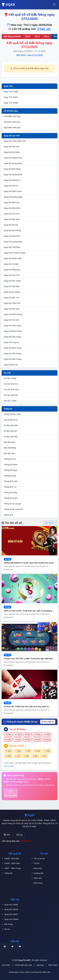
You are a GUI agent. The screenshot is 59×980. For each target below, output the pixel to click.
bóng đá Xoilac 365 (42, 972)
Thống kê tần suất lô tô (13, 509)
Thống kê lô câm (11, 481)
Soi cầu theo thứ (11, 384)
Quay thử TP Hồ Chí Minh (15, 253)
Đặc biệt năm (9, 453)
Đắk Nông (21, 55)
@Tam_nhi (44, 29)
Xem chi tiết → (10, 766)
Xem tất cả (50, 523)
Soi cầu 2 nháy (10, 378)
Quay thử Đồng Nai (12, 270)
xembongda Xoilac (16, 972)
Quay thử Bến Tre (11, 298)
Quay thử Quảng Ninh (13, 242)
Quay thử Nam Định (12, 236)
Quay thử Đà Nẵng (12, 152)
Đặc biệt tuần (9, 442)
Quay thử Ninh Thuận (13, 191)
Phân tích (36, 878)
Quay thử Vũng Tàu (12, 303)
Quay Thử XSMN (11, 103)
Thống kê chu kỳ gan (12, 504)
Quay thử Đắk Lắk (11, 203)
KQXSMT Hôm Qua (12, 122)
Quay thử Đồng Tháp (13, 258)
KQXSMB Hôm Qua (12, 116)
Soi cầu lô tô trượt (11, 389)
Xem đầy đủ (48, 722)
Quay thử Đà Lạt (11, 365)
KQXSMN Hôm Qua (12, 128)
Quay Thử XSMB (11, 92)
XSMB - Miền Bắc (10, 859)
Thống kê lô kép (10, 493)
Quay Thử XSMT (11, 97)
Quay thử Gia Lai (11, 186)
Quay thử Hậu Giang (12, 337)
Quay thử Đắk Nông (12, 169)
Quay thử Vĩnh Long (12, 326)
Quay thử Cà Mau (11, 264)
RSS (7, 835)
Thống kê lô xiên (11, 498)
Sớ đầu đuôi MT (10, 431)
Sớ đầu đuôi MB (11, 425)
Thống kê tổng (10, 476)
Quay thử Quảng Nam (13, 163)
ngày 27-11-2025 (35, 55)
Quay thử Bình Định (12, 208)
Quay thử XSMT (10, 914)
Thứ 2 (28, 36)
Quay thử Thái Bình (12, 247)
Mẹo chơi (36, 868)
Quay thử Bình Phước (13, 331)
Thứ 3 (37, 36)
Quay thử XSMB (10, 905)
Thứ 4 (47, 36)
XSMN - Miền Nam (11, 863)
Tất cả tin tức (38, 859)
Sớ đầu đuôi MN (11, 437)
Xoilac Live (29, 972)
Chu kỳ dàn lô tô (11, 420)
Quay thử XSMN (10, 909)
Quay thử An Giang (12, 292)
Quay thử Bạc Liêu (12, 309)
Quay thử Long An (11, 342)
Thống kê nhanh (11, 465)
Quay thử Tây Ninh (12, 286)
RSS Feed (37, 883)
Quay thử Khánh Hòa (13, 158)
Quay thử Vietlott (10, 919)
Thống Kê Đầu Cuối (12, 414)
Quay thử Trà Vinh (11, 320)
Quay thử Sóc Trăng (12, 281)
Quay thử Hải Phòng (12, 230)
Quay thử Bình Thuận (13, 348)
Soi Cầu (7, 373)
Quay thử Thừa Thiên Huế (15, 141)
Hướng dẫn (37, 873)
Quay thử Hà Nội (11, 225)
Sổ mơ (6, 929)
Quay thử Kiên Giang (13, 359)
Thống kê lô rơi (10, 487)
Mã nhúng (7, 924)
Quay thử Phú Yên (11, 147)
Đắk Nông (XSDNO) (12, 36)
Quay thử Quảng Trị (12, 180)
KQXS (8, 5)
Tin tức (35, 863)
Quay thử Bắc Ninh (12, 219)
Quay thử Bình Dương (13, 314)
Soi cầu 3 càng (10, 401)
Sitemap (19, 835)
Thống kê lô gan (11, 470)
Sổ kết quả (8, 515)
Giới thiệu (6, 965)
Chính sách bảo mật (23, 965)
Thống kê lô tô (10, 459)
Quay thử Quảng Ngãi (13, 197)
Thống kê (8, 409)
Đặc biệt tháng (10, 448)
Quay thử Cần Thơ (12, 275)
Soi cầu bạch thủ (11, 395)
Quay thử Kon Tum (12, 214)
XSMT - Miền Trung (11, 868)
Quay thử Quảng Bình (13, 175)
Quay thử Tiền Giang (12, 354)
